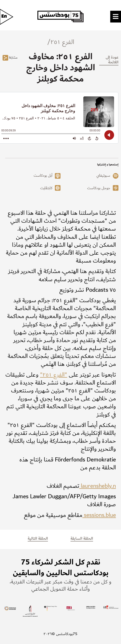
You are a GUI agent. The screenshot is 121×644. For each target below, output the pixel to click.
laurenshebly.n (98, 486)
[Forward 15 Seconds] (89, 138)
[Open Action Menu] (6, 138)
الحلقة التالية (38, 539)
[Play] (109, 135)
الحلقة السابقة (82, 539)
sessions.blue (99, 515)
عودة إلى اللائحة (112, 60)
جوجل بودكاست (99, 188)
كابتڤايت (46, 188)
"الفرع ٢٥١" (54, 375)
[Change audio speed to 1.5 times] (82, 138)
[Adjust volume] (74, 138)
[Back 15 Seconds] (97, 138)
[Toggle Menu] (116, 16)
